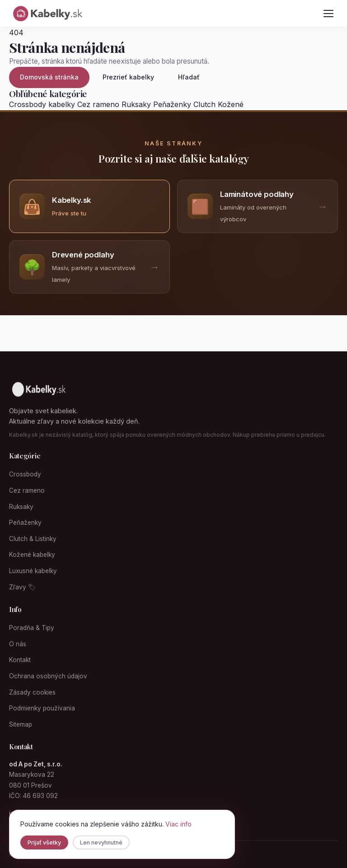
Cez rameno (98, 104)
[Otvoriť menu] (328, 14)
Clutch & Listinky (33, 539)
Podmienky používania (42, 708)
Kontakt (20, 660)
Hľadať (189, 77)
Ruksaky (136, 104)
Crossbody (25, 474)
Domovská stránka (49, 77)
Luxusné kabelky (33, 571)
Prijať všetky (44, 842)
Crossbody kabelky (42, 104)
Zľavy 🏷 (22, 587)
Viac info (178, 824)
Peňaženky (172, 104)
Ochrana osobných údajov (48, 676)
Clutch (204, 104)
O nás (18, 644)
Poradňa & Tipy (32, 628)
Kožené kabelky (32, 555)
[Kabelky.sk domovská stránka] (47, 14)
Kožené (231, 104)
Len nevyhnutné (101, 842)
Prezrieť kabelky (128, 77)
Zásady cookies (32, 692)
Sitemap (21, 724)
